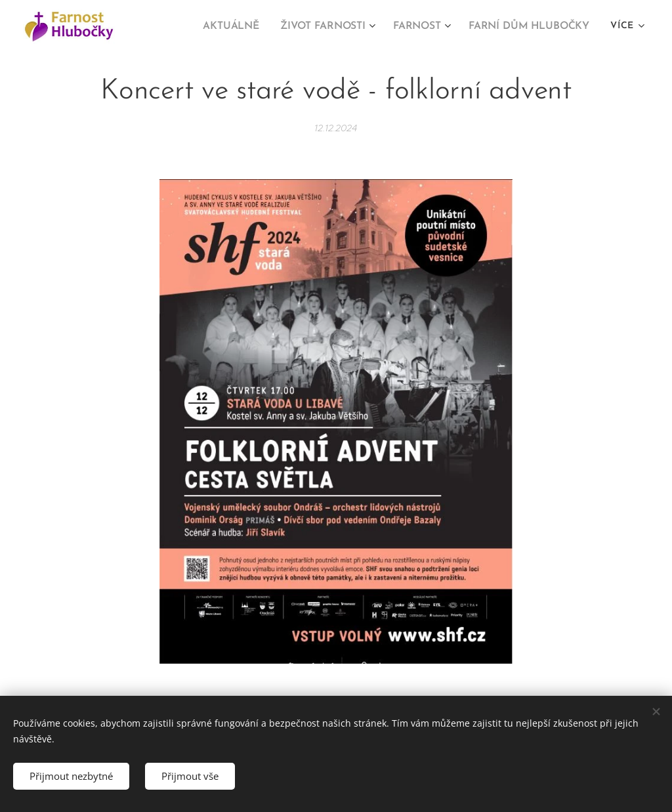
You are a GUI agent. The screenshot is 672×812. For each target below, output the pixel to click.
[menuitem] (243, 27)
